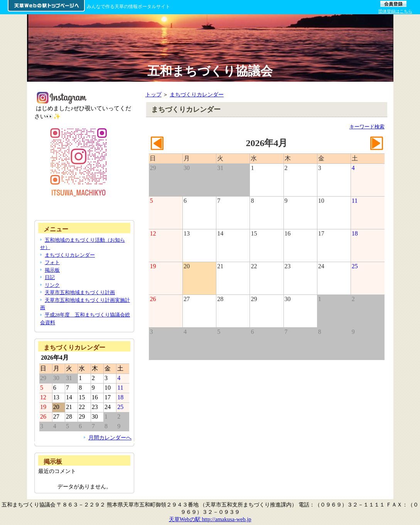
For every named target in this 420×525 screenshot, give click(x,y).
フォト (52, 262)
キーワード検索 (367, 127)
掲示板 (52, 270)
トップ (153, 94)
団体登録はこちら (395, 11)
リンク (52, 285)
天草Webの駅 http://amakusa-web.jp (210, 519)
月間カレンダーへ (110, 437)
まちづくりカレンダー (197, 94)
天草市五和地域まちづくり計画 (80, 292)
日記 (50, 277)
